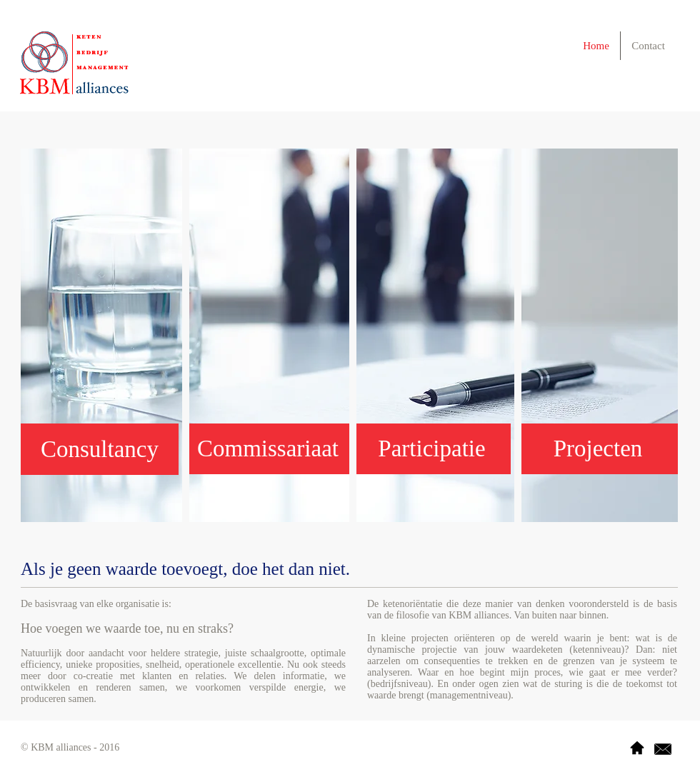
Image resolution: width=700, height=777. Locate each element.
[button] (432, 449)
